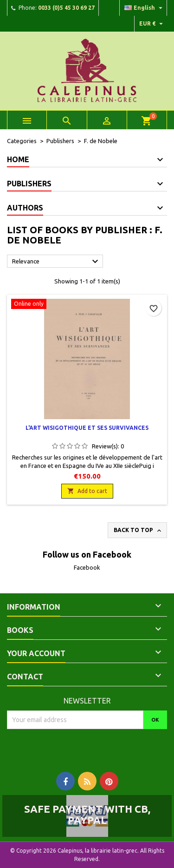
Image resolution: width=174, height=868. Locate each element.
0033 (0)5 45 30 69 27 (66, 8)
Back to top (138, 531)
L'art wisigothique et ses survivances (87, 428)
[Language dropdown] (145, 8)
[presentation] (84, 747)
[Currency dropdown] (152, 24)
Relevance (56, 262)
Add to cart (87, 491)
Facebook (87, 567)
